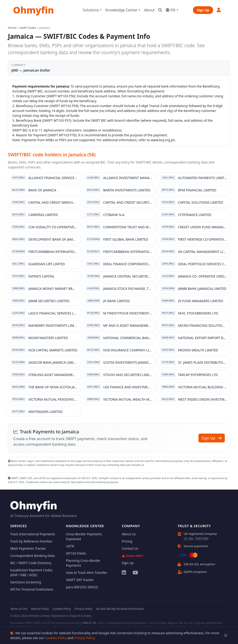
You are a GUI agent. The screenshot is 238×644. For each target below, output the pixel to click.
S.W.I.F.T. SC (89, 623)
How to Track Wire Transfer (87, 573)
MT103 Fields (76, 553)
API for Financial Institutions (32, 589)
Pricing (127, 541)
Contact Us (130, 548)
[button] (219, 10)
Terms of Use (19, 609)
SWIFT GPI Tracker (80, 580)
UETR (70, 546)
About (149, 10)
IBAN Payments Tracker (28, 548)
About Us (129, 534)
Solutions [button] (91, 10)
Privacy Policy (84, 638)
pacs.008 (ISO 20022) (82, 587)
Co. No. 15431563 (196, 538)
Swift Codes (28, 28)
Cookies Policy (56, 638)
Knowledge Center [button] (122, 10)
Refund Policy (40, 609)
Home (12, 28)
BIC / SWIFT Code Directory (31, 563)
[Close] (226, 636)
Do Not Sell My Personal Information (120, 609)
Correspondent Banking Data (32, 556)
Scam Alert (132, 556)
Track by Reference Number (31, 541)
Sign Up (203, 10)
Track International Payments (33, 534)
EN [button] (170, 10)
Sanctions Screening (26, 582)
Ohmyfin (33, 10)
